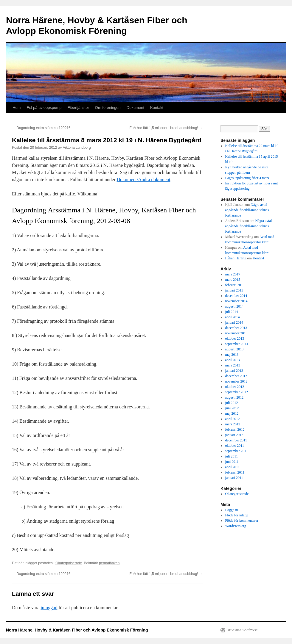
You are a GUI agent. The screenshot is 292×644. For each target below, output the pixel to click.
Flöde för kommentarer (242, 521)
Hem (17, 108)
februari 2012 (235, 430)
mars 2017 (233, 274)
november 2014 (236, 301)
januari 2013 (234, 371)
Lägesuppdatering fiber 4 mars (247, 178)
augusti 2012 (234, 397)
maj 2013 (232, 355)
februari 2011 (235, 472)
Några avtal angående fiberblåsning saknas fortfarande (247, 210)
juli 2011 (232, 456)
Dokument (135, 108)
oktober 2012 (235, 387)
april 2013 (233, 360)
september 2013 (237, 344)
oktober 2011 (235, 446)
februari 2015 (235, 285)
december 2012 (236, 376)
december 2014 (236, 296)
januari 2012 (234, 435)
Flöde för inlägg (237, 515)
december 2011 (236, 440)
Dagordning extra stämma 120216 (41, 128)
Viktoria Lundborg (77, 148)
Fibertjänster (78, 108)
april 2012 (233, 419)
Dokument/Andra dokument (144, 180)
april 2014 (233, 317)
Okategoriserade (69, 563)
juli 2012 (232, 403)
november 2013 (236, 333)
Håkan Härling (236, 258)
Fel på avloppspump (44, 108)
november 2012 (236, 381)
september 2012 (237, 392)
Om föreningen (108, 108)
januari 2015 (234, 290)
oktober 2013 (235, 339)
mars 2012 (233, 424)
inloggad (49, 608)
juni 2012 (232, 408)
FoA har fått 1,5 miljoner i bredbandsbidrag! (166, 128)
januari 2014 (234, 322)
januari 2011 (234, 478)
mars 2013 (233, 365)
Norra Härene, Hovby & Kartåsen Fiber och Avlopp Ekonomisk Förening (77, 630)
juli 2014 (232, 312)
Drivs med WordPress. (242, 630)
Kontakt (157, 108)
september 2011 (237, 451)
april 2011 (233, 467)
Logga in (232, 510)
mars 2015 (233, 280)
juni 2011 (232, 462)
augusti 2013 (234, 349)
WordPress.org (236, 526)
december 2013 (236, 328)
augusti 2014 (234, 306)
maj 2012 (232, 413)
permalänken (109, 563)
